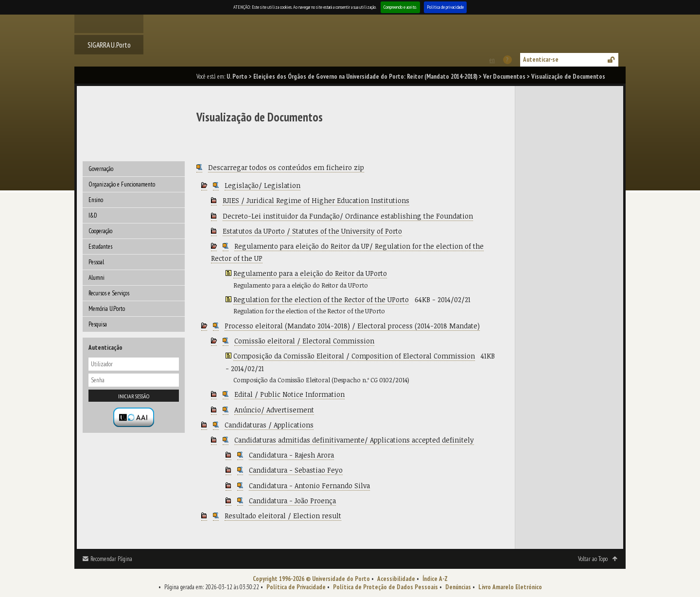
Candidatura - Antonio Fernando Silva (309, 486)
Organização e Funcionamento (122, 184)
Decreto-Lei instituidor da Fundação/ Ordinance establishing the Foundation (348, 216)
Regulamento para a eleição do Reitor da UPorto (310, 273)
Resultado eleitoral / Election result (283, 516)
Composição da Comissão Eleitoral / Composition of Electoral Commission (354, 356)
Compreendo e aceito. (400, 7)
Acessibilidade (396, 579)
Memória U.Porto (107, 309)
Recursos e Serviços (109, 293)
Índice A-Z (435, 579)
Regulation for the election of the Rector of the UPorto (321, 299)
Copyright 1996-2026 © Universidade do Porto (311, 579)
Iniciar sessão (134, 396)
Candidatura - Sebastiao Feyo (296, 470)
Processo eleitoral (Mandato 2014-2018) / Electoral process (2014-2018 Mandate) (352, 326)
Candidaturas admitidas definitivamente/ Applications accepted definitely (354, 440)
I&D (93, 215)
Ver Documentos (504, 77)
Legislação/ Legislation (262, 185)
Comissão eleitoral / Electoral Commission (304, 341)
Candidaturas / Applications (269, 425)
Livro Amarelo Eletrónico (510, 587)
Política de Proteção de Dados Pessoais (385, 587)
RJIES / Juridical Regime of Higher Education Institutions (316, 200)
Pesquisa (98, 324)
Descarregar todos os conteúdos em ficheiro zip (286, 167)
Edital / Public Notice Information (289, 394)
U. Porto (237, 77)
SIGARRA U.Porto (109, 45)
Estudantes (100, 247)
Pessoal (96, 262)
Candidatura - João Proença (292, 501)
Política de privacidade (445, 7)
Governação (101, 169)
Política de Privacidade (296, 587)
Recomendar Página (111, 559)
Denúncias (458, 587)
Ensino (96, 200)
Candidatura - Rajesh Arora (291, 455)
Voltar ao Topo (593, 559)
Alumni (96, 278)
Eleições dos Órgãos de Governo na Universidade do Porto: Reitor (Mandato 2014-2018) (365, 77)
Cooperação (100, 231)
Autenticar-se (541, 60)
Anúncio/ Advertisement (274, 410)
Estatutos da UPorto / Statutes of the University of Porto (312, 231)
